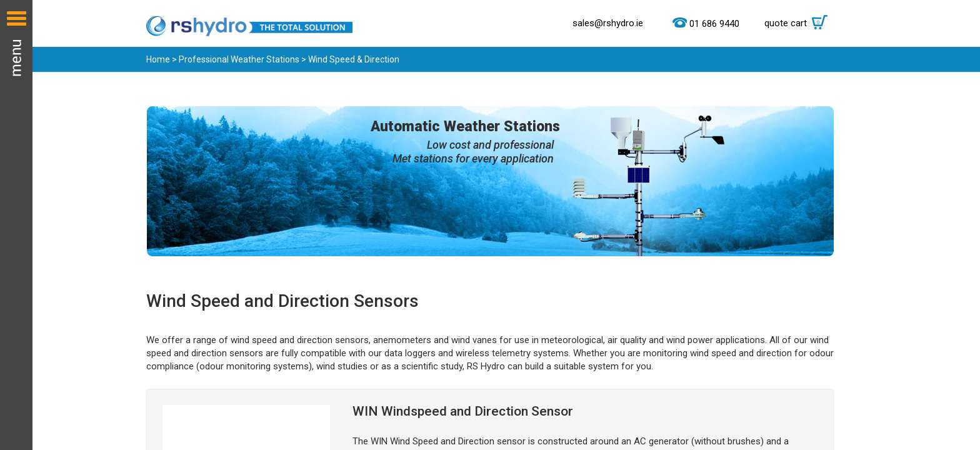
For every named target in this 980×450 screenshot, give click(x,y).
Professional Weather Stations (239, 59)
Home (158, 59)
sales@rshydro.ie (608, 23)
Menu (16, 225)
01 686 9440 (714, 24)
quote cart (799, 23)
